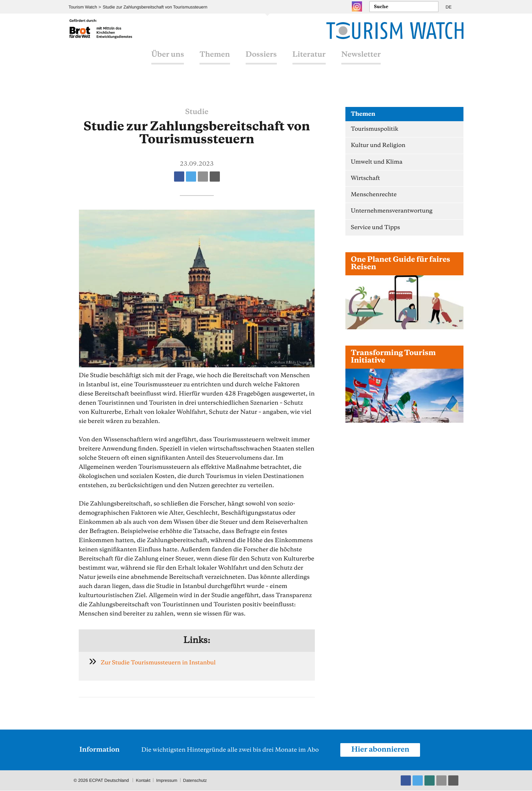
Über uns (168, 62)
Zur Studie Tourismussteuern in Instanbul (160, 663)
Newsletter (361, 62)
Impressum (168, 781)
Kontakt (143, 781)
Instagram (357, 6)
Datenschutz (196, 781)
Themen (215, 62)
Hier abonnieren (381, 750)
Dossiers (261, 62)
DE (449, 7)
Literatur (309, 62)
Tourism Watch (83, 7)
